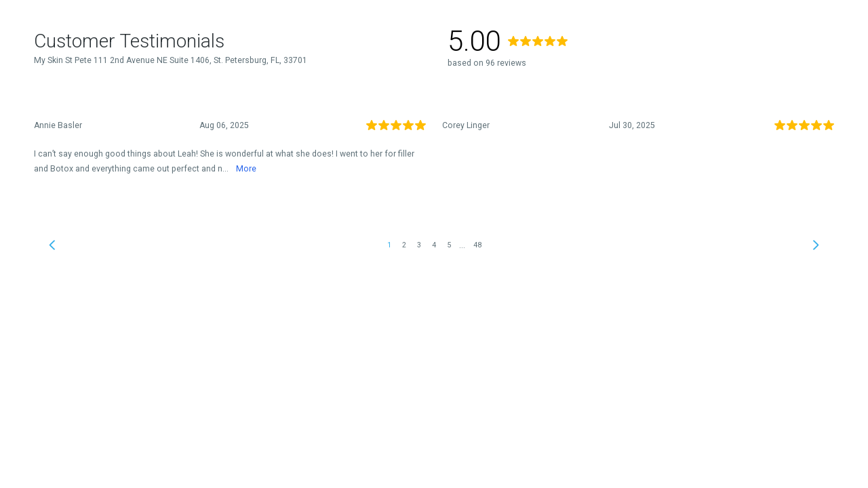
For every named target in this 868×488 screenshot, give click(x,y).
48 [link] (477, 245)
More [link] (246, 169)
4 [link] (434, 245)
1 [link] (389, 245)
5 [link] (449, 245)
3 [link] (419, 245)
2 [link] (404, 245)
